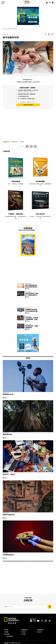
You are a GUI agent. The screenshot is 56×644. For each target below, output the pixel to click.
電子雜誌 (9, 29)
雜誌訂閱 (39, 632)
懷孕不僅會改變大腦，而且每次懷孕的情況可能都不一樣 (32, 287)
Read (27, 289)
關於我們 (6, 630)
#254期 (21, 142)
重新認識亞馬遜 (7, 434)
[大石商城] (53, 3)
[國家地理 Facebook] (31, 621)
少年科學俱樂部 (9, 636)
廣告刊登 (24, 632)
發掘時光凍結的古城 (9, 515)
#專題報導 (6, 142)
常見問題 (6, 632)
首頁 (4, 29)
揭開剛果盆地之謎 (8, 394)
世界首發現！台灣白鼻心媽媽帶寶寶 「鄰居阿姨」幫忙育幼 (32, 319)
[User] (47, 3)
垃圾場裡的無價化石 (9, 555)
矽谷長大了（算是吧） (9, 475)
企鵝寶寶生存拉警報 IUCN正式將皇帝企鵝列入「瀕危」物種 (32, 311)
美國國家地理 (25, 630)
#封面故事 (14, 142)
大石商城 (24, 634)
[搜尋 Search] (50, 3)
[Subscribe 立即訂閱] (50, 607)
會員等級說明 (36, 82)
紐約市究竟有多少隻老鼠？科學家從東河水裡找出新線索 (32, 295)
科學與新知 (15, 29)
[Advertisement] (14, 128)
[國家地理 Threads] (46, 621)
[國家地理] (26, 4)
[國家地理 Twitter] (42, 621)
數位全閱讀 (7, 634)
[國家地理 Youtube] (38, 621)
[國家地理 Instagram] (34, 621)
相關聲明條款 (40, 630)
